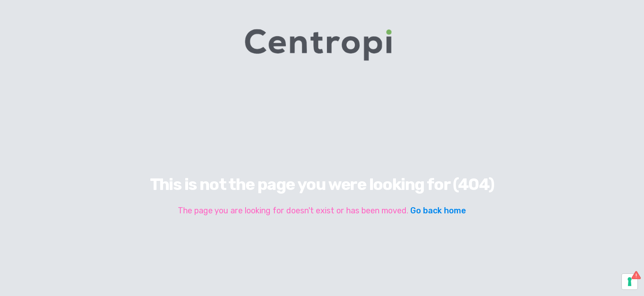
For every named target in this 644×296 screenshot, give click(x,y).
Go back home (438, 210)
